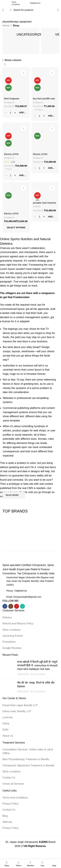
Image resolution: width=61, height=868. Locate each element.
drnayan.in (9, 102)
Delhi (5, 730)
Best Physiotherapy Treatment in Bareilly (26, 759)
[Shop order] (5, 65)
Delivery (7, 617)
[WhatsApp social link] (22, 606)
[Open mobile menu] (3, 10)
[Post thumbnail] (9, 668)
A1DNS (37, 206)
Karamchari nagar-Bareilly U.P (20, 705)
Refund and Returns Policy (18, 624)
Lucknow (8, 717)
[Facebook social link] (5, 606)
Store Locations (11, 630)
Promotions (9, 642)
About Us (8, 736)
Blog (5, 816)
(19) (13, 162)
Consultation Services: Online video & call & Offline (28, 751)
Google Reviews (12, 648)
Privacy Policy (11, 804)
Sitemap (7, 822)
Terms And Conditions (15, 798)
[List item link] (30, 591)
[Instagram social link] (11, 606)
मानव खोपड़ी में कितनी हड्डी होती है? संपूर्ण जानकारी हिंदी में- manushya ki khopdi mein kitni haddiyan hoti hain (37, 666)
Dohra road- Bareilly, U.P (17, 711)
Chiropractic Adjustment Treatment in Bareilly (28, 765)
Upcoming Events (13, 636)
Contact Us (9, 778)
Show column (13, 60)
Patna (6, 724)
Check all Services (13, 784)
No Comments (38, 674)
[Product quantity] (11, 113)
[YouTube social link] (17, 606)
